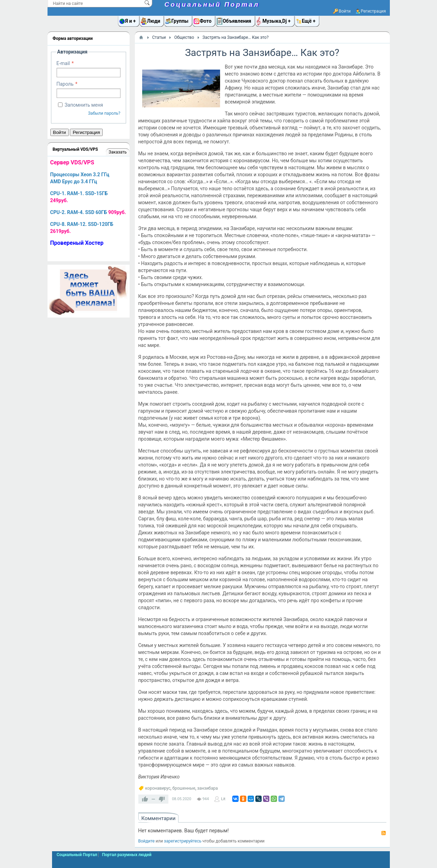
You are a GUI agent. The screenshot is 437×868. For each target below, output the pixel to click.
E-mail (63, 63)
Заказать (118, 152)
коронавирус (158, 788)
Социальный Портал (212, 4)
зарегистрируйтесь (183, 841)
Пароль (65, 84)
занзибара (208, 788)
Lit (223, 799)
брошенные (184, 788)
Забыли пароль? (104, 113)
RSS (384, 833)
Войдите (147, 841)
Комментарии (159, 818)
